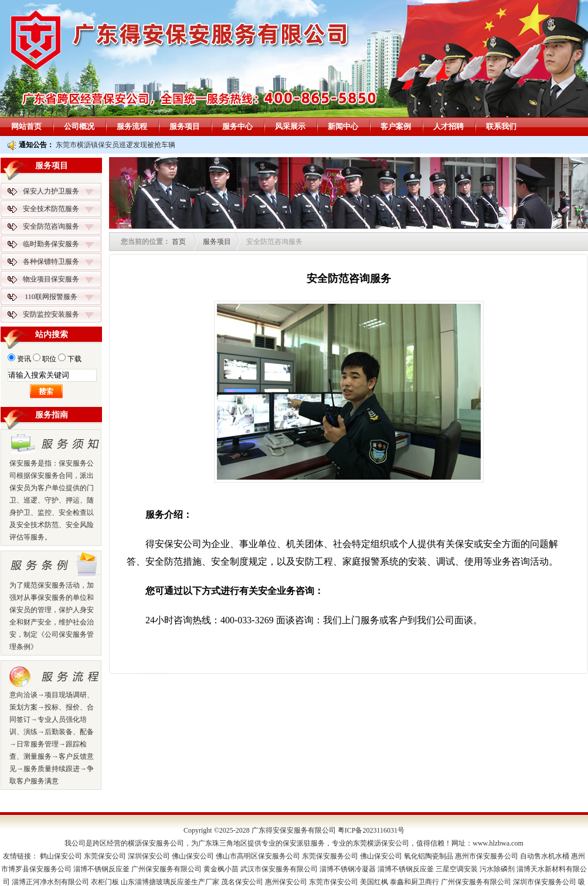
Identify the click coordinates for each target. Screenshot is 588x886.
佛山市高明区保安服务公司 (258, 856)
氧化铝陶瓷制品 (429, 856)
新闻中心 (343, 126)
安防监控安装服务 (51, 314)
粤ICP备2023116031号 (371, 830)
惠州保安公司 (286, 882)
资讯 (24, 359)
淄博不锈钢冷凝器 (348, 869)
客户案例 (396, 126)
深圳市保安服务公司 (545, 882)
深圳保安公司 (149, 856)
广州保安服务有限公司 (166, 869)
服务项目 (185, 126)
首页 (179, 242)
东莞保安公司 (105, 856)
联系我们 (501, 126)
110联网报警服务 (51, 297)
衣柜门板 (105, 882)
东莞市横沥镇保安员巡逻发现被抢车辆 (115, 145)
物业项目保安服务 (51, 279)
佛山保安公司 (193, 856)
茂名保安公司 (242, 882)
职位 (49, 359)
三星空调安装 (457, 869)
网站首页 (26, 126)
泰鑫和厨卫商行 (414, 882)
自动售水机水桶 (545, 856)
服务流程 (132, 126)
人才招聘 (448, 126)
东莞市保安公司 (334, 882)
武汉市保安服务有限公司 (279, 869)
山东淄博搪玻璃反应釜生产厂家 (170, 882)
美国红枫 (374, 882)
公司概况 (79, 126)
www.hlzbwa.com (498, 843)
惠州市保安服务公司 (487, 856)
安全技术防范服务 (51, 209)
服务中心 (237, 126)
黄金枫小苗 (221, 869)
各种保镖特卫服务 (51, 262)
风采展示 (290, 126)
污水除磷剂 (497, 869)
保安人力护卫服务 (51, 191)
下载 (74, 359)
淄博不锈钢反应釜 (101, 869)
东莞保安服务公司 (330, 856)
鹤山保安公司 (61, 856)
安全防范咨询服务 (51, 226)
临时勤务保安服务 (51, 244)
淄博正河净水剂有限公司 (50, 882)
